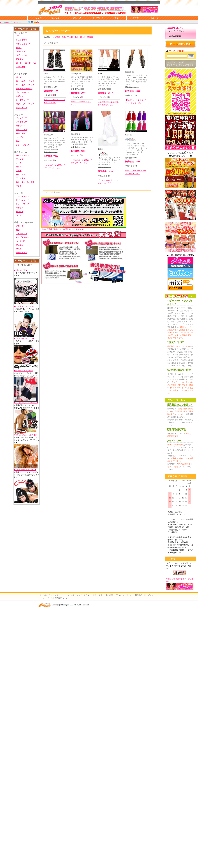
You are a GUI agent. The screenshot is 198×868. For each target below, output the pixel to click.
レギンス (20, 96)
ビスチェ (20, 59)
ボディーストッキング (25, 104)
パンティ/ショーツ (24, 44)
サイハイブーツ (22, 200)
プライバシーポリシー (124, 595)
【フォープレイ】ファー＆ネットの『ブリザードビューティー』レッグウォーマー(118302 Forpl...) (109, 161)
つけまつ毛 (21, 241)
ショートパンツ (22, 145)
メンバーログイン (180, 31)
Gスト (169, 62)
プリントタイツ (22, 92)
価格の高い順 (80, 37)
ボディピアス (21, 253)
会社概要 (109, 595)
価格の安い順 (67, 37)
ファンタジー (21, 178)
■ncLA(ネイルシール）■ (24, 306)
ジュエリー (21, 245)
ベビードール (21, 55)
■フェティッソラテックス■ (25, 470)
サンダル (20, 212)
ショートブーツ (22, 204)
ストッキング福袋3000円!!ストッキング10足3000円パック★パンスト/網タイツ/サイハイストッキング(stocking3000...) (82, 81)
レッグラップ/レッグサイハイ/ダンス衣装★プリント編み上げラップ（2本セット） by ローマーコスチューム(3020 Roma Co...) (109, 81)
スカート (20, 141)
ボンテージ (176, 62)
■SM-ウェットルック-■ (23, 371)
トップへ (44, 595)
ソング (19, 48)
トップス (20, 137)
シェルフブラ (21, 40)
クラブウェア (21, 122)
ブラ (18, 36)
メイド (19, 171)
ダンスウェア (21, 118)
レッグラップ (21, 108)
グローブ (20, 226)
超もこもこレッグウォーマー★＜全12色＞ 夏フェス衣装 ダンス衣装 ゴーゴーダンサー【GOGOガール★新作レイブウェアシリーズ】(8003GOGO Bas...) (55, 144)
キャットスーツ (22, 155)
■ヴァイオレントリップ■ (24, 338)
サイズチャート (150, 595)
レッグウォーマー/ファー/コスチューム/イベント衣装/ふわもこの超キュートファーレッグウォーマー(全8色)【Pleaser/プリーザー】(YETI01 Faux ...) (137, 149)
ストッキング (97, 18)
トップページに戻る (37, 18)
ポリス (19, 167)
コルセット (21, 52)
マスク (19, 249)
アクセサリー (136, 18)
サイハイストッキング (25, 85)
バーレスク (21, 133)
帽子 (18, 230)
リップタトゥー (22, 237)
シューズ (77, 18)
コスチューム (156, 18)
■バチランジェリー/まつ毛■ (25, 435)
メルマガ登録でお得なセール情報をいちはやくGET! (84, 228)
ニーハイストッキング (25, 81)
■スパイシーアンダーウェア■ (26, 403)
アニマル (20, 159)
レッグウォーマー (13, 22)
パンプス (20, 208)
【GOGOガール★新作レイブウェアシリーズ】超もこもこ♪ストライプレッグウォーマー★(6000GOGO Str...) (82, 141)
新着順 (90, 37)
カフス (19, 215)
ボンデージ (21, 126)
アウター (117, 18)
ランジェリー (57, 18)
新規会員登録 (180, 36)
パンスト (20, 77)
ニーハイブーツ (22, 196)
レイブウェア (21, 130)
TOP (2, 22)
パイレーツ (21, 174)
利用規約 (139, 595)
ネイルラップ (21, 234)
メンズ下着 (21, 67)
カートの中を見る (180, 44)
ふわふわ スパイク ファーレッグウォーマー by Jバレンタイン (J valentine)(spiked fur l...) (55, 80)
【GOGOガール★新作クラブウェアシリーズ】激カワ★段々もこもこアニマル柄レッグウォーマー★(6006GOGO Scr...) (137, 80)
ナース (19, 163)
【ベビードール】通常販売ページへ (55, 598)
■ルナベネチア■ (20, 270)
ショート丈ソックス (24, 89)
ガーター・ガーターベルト (27, 63)
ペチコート (21, 186)
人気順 (57, 37)
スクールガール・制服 (25, 182)
